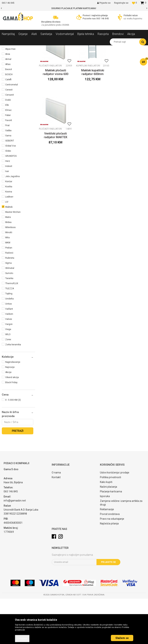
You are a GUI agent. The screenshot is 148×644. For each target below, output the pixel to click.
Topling (9, 339)
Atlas (8, 110)
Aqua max (10, 94)
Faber (8, 161)
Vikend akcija (12, 423)
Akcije (8, 418)
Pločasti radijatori (50, 111)
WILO (8, 380)
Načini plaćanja (108, 532)
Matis (8, 262)
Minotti (9, 278)
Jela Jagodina (12, 222)
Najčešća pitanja (109, 569)
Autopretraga (80, 55)
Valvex (9, 364)
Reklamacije (107, 555)
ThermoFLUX (12, 329)
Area (8, 99)
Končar (9, 227)
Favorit (9, 166)
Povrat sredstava (110, 559)
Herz (8, 206)
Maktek (9, 252)
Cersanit (10, 140)
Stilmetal (10, 313)
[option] (74, 8)
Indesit (9, 212)
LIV (7, 247)
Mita (7, 283)
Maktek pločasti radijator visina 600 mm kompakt (56, 117)
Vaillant (9, 354)
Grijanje (8, 64)
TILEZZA (10, 334)
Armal (8, 104)
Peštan (9, 293)
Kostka (9, 232)
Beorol (9, 115)
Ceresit (9, 135)
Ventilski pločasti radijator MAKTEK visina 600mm (130, 117)
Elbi (7, 150)
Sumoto (9, 319)
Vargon (9, 370)
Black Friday (11, 428)
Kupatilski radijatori (88, 111)
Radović (9, 298)
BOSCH (9, 120)
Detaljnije (22, 639)
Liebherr (9, 242)
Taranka (9, 324)
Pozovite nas (89, 19)
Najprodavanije (13, 407)
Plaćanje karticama (111, 537)
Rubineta (10, 303)
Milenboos (10, 273)
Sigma (8, 308)
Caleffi (8, 125)
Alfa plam (10, 89)
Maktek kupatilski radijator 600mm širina (92, 117)
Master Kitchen (13, 257)
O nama (56, 518)
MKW (8, 288)
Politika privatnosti (110, 523)
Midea (8, 268)
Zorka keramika (13, 390)
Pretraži (18, 476)
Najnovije (10, 412)
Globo (8, 196)
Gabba (8, 176)
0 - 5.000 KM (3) (13, 445)
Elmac (8, 155)
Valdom (9, 359)
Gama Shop (8, 48)
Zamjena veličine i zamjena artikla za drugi (121, 548)
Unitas (9, 349)
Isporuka (105, 542)
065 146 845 (103, 19)
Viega (8, 375)
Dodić (8, 145)
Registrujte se (121, 3)
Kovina (9, 237)
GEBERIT (10, 186)
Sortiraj (96, 55)
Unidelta (9, 344)
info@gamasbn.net (15, 546)
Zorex (8, 385)
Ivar (7, 217)
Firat (7, 171)
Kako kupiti (106, 527)
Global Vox (11, 191)
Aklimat (9, 84)
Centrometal (12, 130)
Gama (8, 181)
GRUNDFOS (11, 201)
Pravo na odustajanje (112, 564)
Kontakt (56, 523)
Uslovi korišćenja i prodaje (115, 518)
